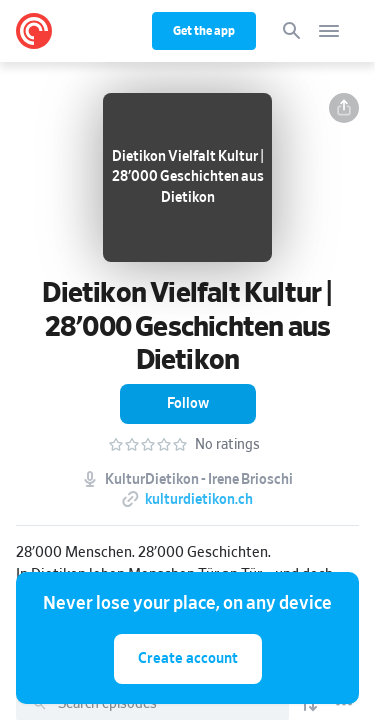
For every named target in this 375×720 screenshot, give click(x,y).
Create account (188, 658)
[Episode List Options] (344, 704)
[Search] (292, 31)
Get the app (204, 31)
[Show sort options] (309, 704)
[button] (344, 108)
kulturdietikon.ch (199, 500)
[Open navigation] (329, 31)
